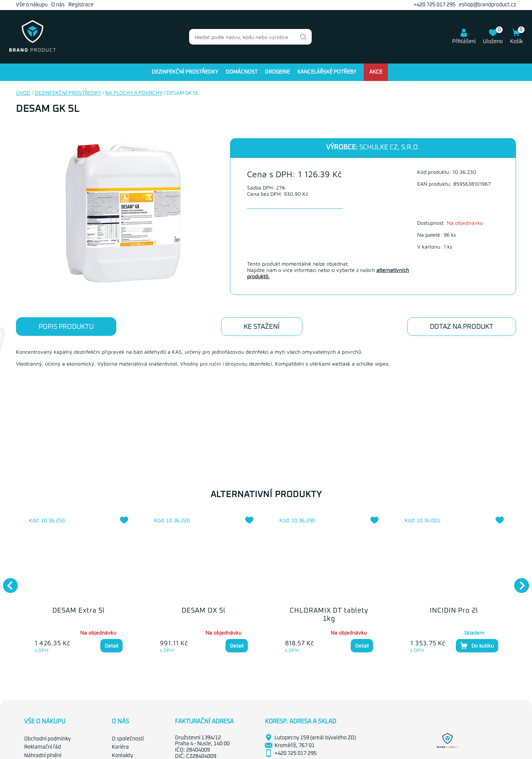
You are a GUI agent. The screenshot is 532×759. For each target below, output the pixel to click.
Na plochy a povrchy (134, 93)
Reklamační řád (43, 747)
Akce (376, 72)
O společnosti (128, 739)
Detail (111, 646)
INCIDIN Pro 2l (454, 611)
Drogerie (277, 72)
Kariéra (120, 747)
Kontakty (122, 756)
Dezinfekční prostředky (185, 72)
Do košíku (477, 646)
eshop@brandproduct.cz (487, 5)
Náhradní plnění (43, 756)
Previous (7, 582)
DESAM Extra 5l (79, 611)
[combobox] (250, 37)
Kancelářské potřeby (327, 72)
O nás (58, 5)
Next (518, 582)
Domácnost (241, 72)
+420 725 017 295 (434, 5)
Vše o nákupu (32, 5)
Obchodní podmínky (47, 739)
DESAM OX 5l (204, 611)
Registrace (81, 5)
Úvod (23, 93)
